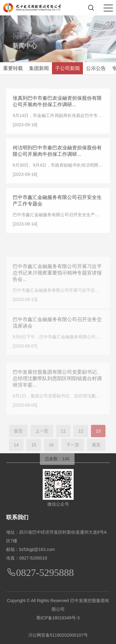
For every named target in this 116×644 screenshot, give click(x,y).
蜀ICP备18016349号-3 (58, 618)
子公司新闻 (67, 68)
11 (63, 441)
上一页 (42, 441)
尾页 (96, 455)
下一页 (73, 455)
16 (51, 455)
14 (16, 455)
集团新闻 (39, 68)
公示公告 (96, 68)
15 (34, 455)
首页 (18, 441)
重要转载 (13, 68)
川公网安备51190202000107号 (58, 635)
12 (81, 441)
